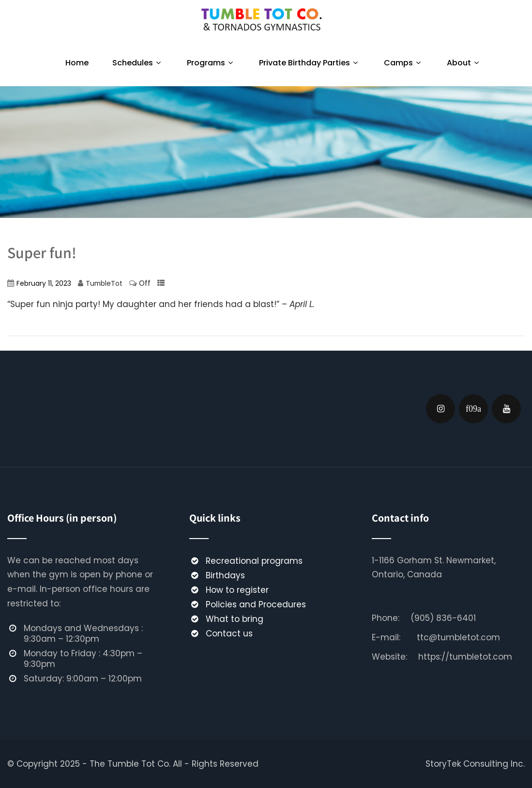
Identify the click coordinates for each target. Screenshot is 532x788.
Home (77, 63)
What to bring (235, 619)
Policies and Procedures (256, 604)
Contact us (229, 633)
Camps (403, 63)
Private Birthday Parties (310, 63)
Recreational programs (254, 561)
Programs (211, 63)
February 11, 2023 (44, 284)
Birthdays (225, 575)
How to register (237, 590)
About (464, 63)
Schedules (138, 63)
